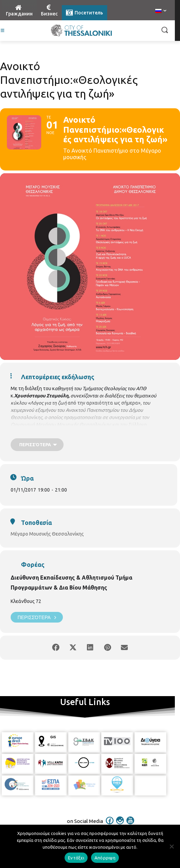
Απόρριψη (105, 858)
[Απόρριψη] (171, 846)
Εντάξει (76, 858)
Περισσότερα (37, 617)
